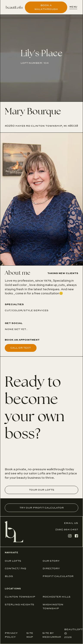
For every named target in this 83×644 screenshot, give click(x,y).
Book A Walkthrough (46, 7)
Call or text (21, 348)
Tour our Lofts (42, 490)
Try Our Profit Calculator (42, 508)
